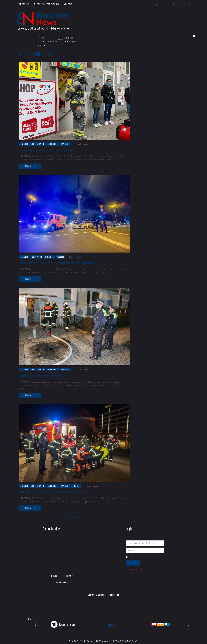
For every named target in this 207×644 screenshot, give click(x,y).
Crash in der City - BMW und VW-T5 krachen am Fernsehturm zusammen (58, 263)
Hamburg (65, 144)
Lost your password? (136, 569)
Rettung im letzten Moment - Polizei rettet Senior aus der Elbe (53, 492)
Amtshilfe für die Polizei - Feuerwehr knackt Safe (46, 151)
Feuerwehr (52, 144)
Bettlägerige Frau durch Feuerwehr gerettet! (43, 376)
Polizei (60, 257)
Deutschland (38, 144)
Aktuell (24, 144)
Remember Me (134, 557)
